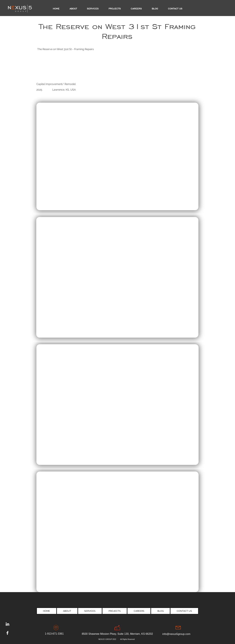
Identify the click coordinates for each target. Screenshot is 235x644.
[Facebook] (7, 633)
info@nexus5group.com (176, 634)
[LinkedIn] (7, 624)
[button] (115, 9)
